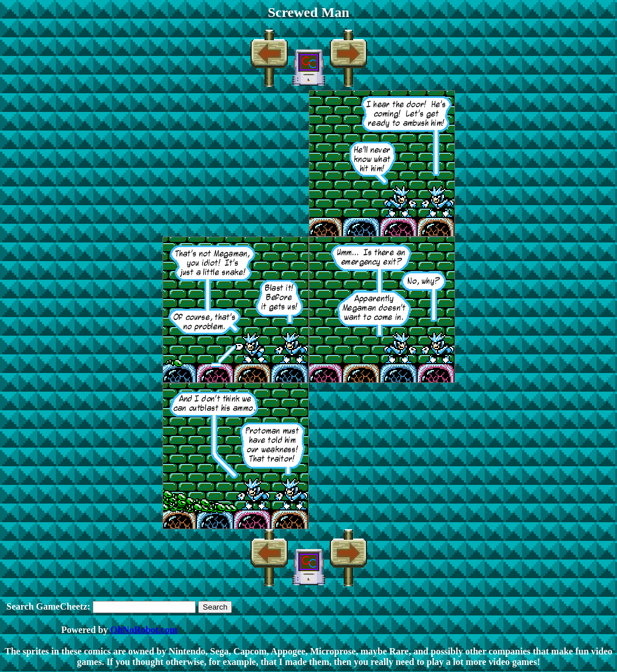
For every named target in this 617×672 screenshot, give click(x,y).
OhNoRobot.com (144, 630)
